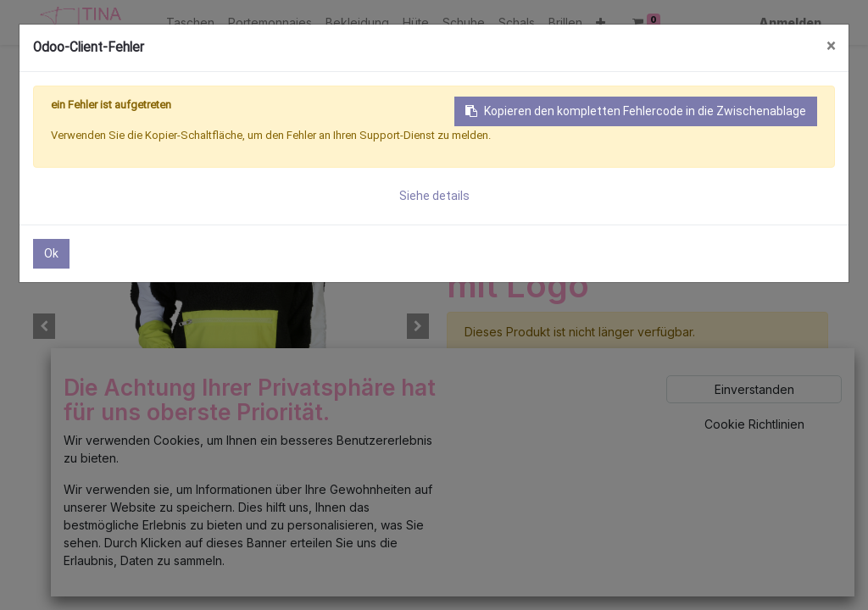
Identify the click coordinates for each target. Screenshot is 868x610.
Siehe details (434, 196)
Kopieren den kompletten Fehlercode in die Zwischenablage (636, 111)
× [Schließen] (831, 46)
